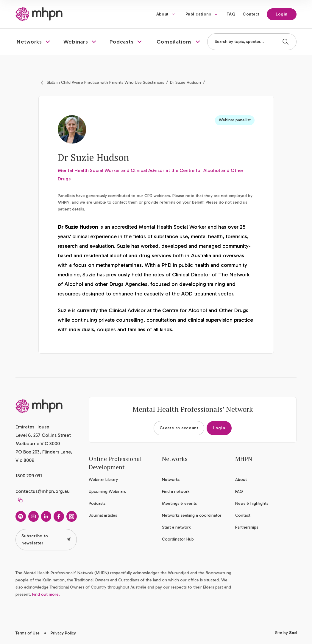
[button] (34, 42)
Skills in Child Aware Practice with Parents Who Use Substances (105, 82)
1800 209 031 (29, 476)
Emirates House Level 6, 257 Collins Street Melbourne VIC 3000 (43, 435)
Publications (198, 14)
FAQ (231, 14)
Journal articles (103, 515)
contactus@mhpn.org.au (43, 491)
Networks (171, 480)
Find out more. (46, 594)
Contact (251, 14)
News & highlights (252, 503)
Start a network (176, 527)
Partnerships (247, 527)
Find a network (176, 491)
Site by (286, 633)
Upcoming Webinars (107, 491)
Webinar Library (103, 480)
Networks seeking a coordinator (192, 515)
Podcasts (97, 503)
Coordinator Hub (178, 539)
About (163, 14)
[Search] (286, 42)
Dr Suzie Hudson (185, 82)
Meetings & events (179, 503)
